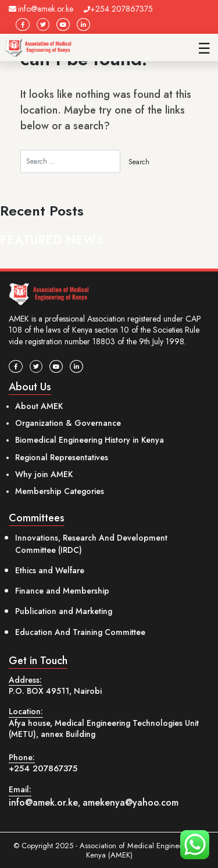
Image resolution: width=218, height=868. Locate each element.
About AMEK (39, 406)
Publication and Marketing (64, 611)
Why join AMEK (44, 474)
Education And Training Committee (80, 632)
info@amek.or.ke (41, 9)
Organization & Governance (68, 423)
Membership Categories (60, 491)
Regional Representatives (62, 457)
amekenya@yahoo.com (131, 802)
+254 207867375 (118, 9)
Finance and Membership (62, 591)
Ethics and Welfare (50, 570)
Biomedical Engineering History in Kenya (90, 440)
